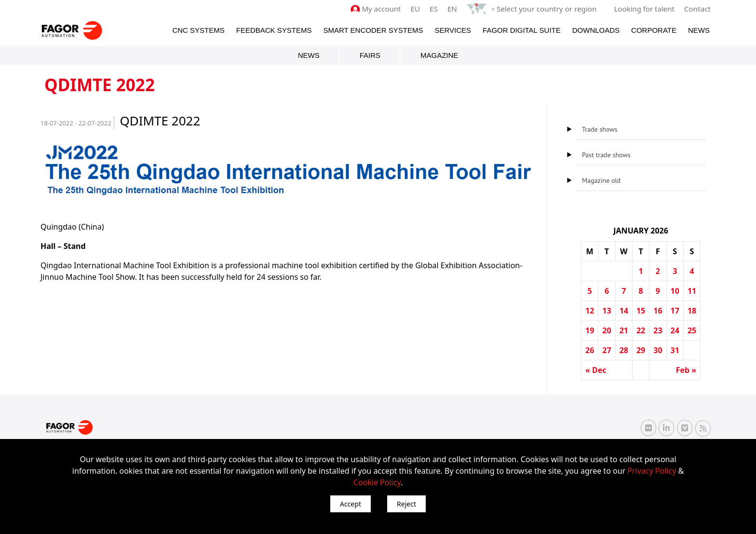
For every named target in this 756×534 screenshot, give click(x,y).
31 (675, 350)
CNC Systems (198, 30)
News (699, 30)
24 (675, 330)
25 (692, 330)
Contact (698, 9)
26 (590, 350)
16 (658, 311)
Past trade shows (606, 155)
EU (417, 9)
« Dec (596, 370)
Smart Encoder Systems (373, 30)
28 (624, 350)
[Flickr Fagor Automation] (648, 428)
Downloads (596, 30)
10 (675, 291)
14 (624, 311)
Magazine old (601, 180)
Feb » (686, 370)
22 (641, 330)
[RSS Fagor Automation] (703, 428)
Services (453, 30)
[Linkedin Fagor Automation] (666, 428)
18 (692, 311)
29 (641, 350)
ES (436, 9)
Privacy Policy (652, 471)
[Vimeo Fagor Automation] (685, 428)
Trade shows (600, 129)
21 (624, 330)
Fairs (370, 55)
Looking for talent (644, 9)
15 (641, 311)
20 (607, 330)
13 (607, 311)
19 (590, 330)
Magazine (439, 55)
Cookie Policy (377, 482)
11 (692, 291)
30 (658, 350)
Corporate (654, 30)
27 (607, 350)
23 (658, 330)
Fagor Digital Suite (522, 30)
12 (590, 311)
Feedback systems (274, 30)
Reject (406, 504)
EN (454, 9)
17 (675, 311)
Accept (351, 504)
